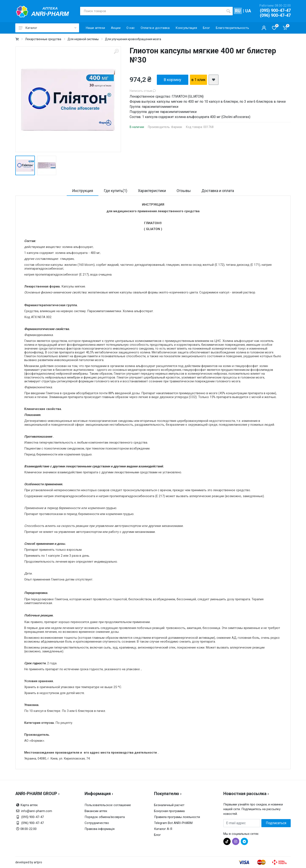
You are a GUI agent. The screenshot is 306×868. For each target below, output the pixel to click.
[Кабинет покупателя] (264, 28)
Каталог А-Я (163, 829)
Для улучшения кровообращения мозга (133, 39)
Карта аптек (29, 805)
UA (248, 11)
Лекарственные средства (43, 39)
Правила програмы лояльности (177, 817)
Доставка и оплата (218, 191)
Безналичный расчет (169, 805)
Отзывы (184, 191)
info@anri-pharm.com (37, 811)
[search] (228, 11)
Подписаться (276, 823)
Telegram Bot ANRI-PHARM (173, 823)
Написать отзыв (143, 91)
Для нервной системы (83, 39)
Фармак (177, 127)
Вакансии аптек (96, 811)
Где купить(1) (115, 191)
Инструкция (83, 191)
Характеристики (152, 191)
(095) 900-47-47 (275, 10)
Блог (157, 835)
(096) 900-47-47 (275, 15)
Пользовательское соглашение (108, 805)
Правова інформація (100, 829)
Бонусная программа (169, 811)
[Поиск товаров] (152, 11)
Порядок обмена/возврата (105, 817)
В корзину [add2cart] (173, 80)
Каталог (47, 28)
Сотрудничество (97, 823)
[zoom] (116, 51)
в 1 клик (198, 80)
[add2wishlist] (214, 80)
